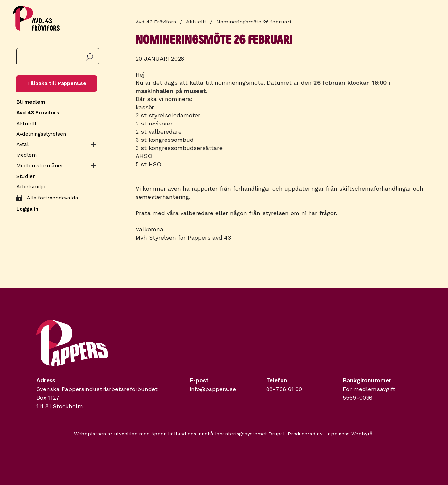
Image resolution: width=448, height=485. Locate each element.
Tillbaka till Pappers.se (57, 83)
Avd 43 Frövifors (38, 113)
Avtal (22, 144)
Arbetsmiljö (31, 187)
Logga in (27, 209)
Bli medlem (31, 102)
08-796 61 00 (284, 389)
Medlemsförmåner (40, 165)
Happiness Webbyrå (348, 434)
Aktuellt (26, 123)
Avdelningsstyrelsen (41, 134)
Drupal (277, 434)
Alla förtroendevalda (52, 198)
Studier (26, 176)
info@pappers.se (213, 389)
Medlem (27, 155)
